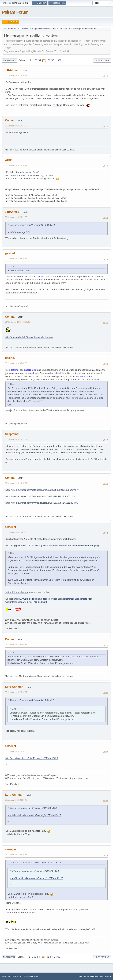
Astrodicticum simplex (17, 592)
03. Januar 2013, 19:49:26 (16, 532)
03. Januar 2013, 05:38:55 (16, 363)
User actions (102, 61)
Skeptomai (12, 434)
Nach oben (9, 957)
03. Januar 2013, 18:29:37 (16, 439)
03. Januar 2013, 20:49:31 (16, 645)
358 (59, 60)
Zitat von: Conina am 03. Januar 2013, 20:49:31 (33, 700)
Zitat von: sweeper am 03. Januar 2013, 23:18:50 (33, 808)
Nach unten (10, 61)
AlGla (9, 160)
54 (40, 60)
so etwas (57, 105)
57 (53, 60)
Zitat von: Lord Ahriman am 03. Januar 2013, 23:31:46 (36, 863)
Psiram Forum (15, 12)
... (33, 60)
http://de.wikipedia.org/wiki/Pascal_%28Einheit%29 (32, 758)
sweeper (11, 527)
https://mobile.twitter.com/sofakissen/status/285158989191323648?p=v (42, 490)
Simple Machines (31, 976)
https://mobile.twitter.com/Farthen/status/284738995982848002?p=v (40, 496)
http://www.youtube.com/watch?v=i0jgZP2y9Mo (30, 175)
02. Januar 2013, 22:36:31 (16, 259)
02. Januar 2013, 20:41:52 (16, 217)
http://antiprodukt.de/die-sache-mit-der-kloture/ (29, 337)
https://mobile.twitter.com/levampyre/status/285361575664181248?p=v (42, 503)
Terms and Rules (91, 976)
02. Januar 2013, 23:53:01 (19, 322)
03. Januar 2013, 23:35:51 (16, 855)
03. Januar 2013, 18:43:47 (16, 483)
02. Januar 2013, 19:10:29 (16, 75)
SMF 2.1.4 (6, 976)
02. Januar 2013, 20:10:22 (16, 165)
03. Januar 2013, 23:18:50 (16, 751)
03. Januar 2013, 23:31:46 (16, 800)
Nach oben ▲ (106, 976)
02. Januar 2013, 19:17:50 (16, 126)
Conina (10, 120)
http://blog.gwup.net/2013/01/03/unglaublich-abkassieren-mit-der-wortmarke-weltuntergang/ (52, 545)
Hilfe (80, 976)
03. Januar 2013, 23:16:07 (16, 692)
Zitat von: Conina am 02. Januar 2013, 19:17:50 (33, 225)
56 (49, 60)
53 (36, 60)
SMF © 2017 (18, 976)
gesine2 (10, 253)
